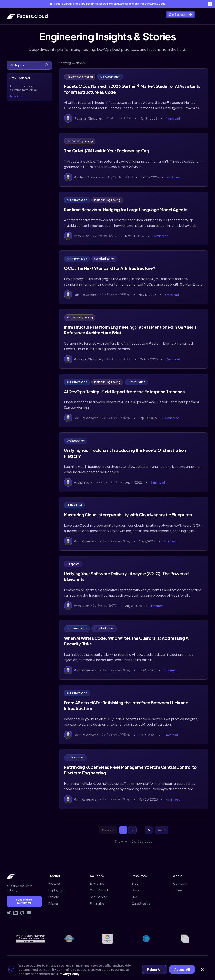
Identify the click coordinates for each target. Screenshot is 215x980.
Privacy (144, 964)
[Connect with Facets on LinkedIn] (16, 913)
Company (180, 883)
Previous (108, 830)
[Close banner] (210, 4)
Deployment (57, 890)
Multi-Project (99, 890)
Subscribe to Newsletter (24, 901)
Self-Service (98, 897)
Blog (135, 883)
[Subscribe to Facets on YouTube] (29, 913)
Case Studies (141, 903)
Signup (203, 964)
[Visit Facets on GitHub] (22, 913)
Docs (135, 890)
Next (162, 830)
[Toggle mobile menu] (203, 16)
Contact (174, 964)
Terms (159, 964)
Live (134, 897)
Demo (189, 964)
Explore (54, 897)
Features (55, 883)
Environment (99, 883)
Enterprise (97, 903)
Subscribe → (17, 96)
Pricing (53, 903)
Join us (178, 890)
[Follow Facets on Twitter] (9, 913)
